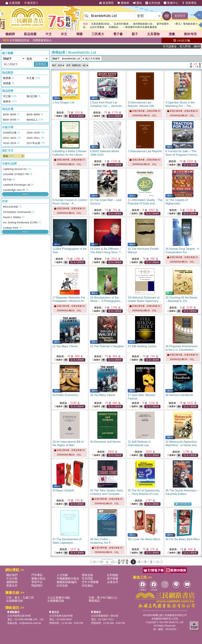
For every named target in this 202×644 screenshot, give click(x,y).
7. (145, 151)
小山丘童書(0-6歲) (59, 598)
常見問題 (87, 579)
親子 (135, 34)
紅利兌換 (153, 3)
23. (142, 346)
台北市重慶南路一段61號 (105, 616)
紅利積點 (113, 575)
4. (180, 106)
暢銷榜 (10, 34)
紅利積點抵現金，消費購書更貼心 (27, 40)
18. (107, 301)
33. (63, 490)
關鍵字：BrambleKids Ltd (66, 59)
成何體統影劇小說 (143, 24)
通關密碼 (12, 582)
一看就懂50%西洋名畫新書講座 (140, 27)
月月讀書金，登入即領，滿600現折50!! (189, 46)
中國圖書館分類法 (68, 579)
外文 (64, 34)
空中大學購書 (90, 582)
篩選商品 (41, 64)
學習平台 (37, 582)
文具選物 (153, 34)
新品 (30, 34)
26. (103, 395)
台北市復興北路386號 (19, 616)
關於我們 (12, 575)
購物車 (123, 3)
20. (181, 301)
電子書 (118, 34)
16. (182, 252)
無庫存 (58, 116)
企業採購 (13, 3)
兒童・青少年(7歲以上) (103, 598)
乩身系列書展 (121, 24)
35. (144, 494)
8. (183, 155)
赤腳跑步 (114, 27)
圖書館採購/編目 (67, 582)
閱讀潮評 (37, 586)
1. (63, 102)
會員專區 (106, 3)
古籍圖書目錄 (14, 601)
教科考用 (190, 34)
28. (179, 395)
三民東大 (98, 34)
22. (107, 346)
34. (107, 494)
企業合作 (113, 582)
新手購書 (113, 579)
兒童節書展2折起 (100, 24)
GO (167, 16)
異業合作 (12, 586)
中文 (49, 34)
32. (182, 445)
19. (145, 301)
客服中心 (171, 3)
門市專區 (37, 575)
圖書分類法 (38, 579)
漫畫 (172, 34)
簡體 (79, 34)
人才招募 (62, 575)
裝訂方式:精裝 (91, 59)
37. (69, 543)
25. (66, 395)
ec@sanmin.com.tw (30, 623)
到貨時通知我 (183, 504)
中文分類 (12, 579)
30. (105, 442)
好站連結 (87, 586)
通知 (137, 3)
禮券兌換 (87, 575)
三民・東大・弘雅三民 (20, 598)
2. (107, 106)
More (25, 194)
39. (144, 539)
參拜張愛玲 (163, 24)
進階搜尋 (180, 16)
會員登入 (31, 3)
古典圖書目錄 (56, 601)
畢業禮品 (94, 601)
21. (65, 346)
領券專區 (189, 3)
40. (182, 539)
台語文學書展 (97, 27)
